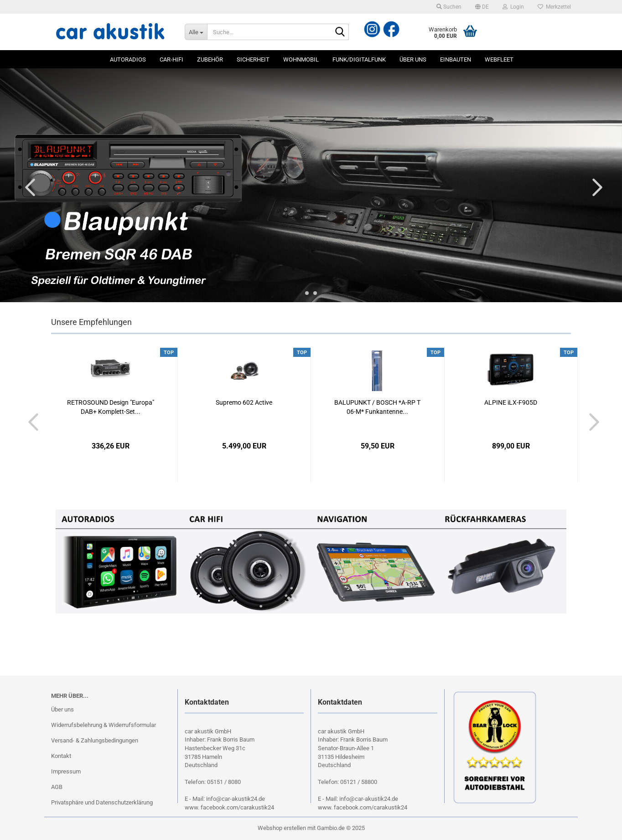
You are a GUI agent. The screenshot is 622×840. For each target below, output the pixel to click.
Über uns (413, 59)
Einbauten (456, 59)
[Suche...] (196, 32)
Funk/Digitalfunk (359, 59)
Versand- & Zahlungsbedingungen (95, 740)
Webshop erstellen (282, 828)
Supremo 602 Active (244, 402)
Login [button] (513, 7)
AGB (57, 787)
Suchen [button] (449, 7)
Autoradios (128, 59)
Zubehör (210, 59)
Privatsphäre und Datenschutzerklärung (102, 802)
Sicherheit (253, 59)
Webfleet (499, 59)
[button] (482, 7)
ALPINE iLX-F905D (511, 402)
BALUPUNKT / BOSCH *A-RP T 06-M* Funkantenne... (377, 407)
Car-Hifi (171, 59)
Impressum (66, 771)
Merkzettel (554, 7)
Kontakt (61, 756)
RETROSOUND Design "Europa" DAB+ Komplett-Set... (111, 407)
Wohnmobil (301, 59)
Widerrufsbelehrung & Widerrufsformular (104, 725)
